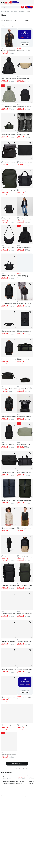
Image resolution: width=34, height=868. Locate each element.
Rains (3, 48)
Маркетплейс (5, 11)
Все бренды (22, 11)
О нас (29, 7)
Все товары (14, 11)
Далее (26, 769)
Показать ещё (17, 764)
